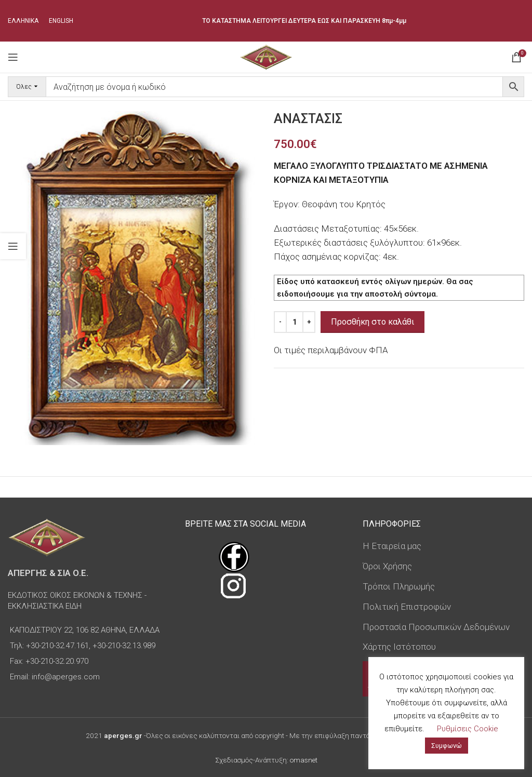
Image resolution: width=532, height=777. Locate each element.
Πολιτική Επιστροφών (407, 607)
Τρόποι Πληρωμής (399, 586)
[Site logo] (266, 56)
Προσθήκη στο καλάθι (373, 322)
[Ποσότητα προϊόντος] (295, 322)
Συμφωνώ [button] (447, 746)
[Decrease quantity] (280, 322)
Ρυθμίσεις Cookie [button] (468, 729)
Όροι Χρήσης (387, 566)
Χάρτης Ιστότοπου (399, 647)
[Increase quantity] (309, 322)
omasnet (304, 760)
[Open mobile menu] (13, 57)
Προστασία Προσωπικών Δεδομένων (436, 627)
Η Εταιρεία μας (392, 546)
